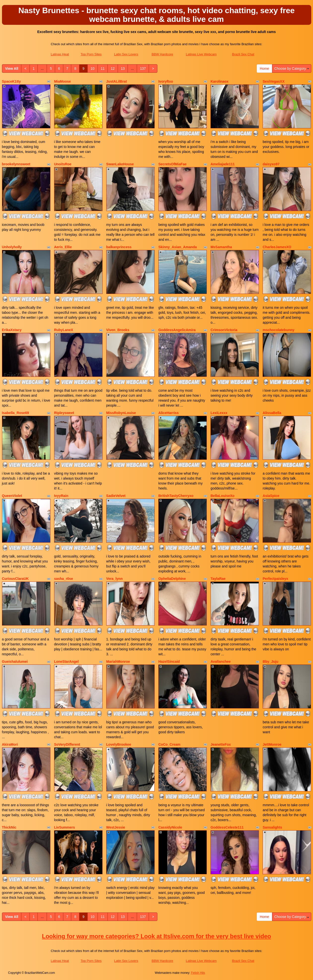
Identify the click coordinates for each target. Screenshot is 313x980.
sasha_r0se (64, 579)
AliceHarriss (169, 413)
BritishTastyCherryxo (176, 496)
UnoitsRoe (63, 164)
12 (113, 69)
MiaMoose (63, 81)
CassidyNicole (170, 827)
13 (123, 69)
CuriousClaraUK (15, 579)
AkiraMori (10, 744)
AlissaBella (272, 413)
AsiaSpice (271, 496)
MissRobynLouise (121, 413)
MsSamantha (221, 247)
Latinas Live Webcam (201, 54)
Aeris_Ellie (63, 247)
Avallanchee (221, 662)
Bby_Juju (270, 662)
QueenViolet (12, 496)
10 (93, 69)
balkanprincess (119, 247)
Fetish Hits (198, 973)
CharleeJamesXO (277, 247)
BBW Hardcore (162, 54)
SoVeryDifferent (67, 744)
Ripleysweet (64, 413)
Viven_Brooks (118, 330)
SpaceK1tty (11, 81)
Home (264, 69)
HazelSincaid (169, 662)
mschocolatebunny (278, 330)
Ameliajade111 (223, 164)
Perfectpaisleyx (275, 579)
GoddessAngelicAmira (177, 330)
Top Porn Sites (91, 54)
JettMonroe (272, 744)
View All (12, 69)
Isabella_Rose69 (16, 413)
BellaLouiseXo (222, 496)
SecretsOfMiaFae (173, 164)
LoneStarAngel (67, 662)
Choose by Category (292, 69)
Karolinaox (219, 81)
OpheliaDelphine (172, 579)
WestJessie (116, 827)
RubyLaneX (64, 330)
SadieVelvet (116, 496)
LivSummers (65, 827)
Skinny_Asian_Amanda (178, 247)
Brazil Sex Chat (243, 54)
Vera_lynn (114, 579)
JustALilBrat (117, 81)
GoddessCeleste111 (227, 827)
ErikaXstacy (12, 330)
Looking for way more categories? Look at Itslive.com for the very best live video (156, 936)
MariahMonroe (118, 662)
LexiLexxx (219, 413)
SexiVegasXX (274, 81)
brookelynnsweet (16, 164)
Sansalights (272, 827)
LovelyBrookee (119, 744)
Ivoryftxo (166, 81)
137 (143, 69)
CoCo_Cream (169, 744)
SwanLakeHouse (120, 164)
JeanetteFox (221, 744)
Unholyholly (12, 247)
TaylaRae (218, 579)
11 (103, 69)
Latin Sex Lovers (126, 54)
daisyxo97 (271, 164)
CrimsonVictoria (224, 330)
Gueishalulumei (15, 662)
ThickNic (9, 827)
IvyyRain (61, 496)
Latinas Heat (60, 54)
